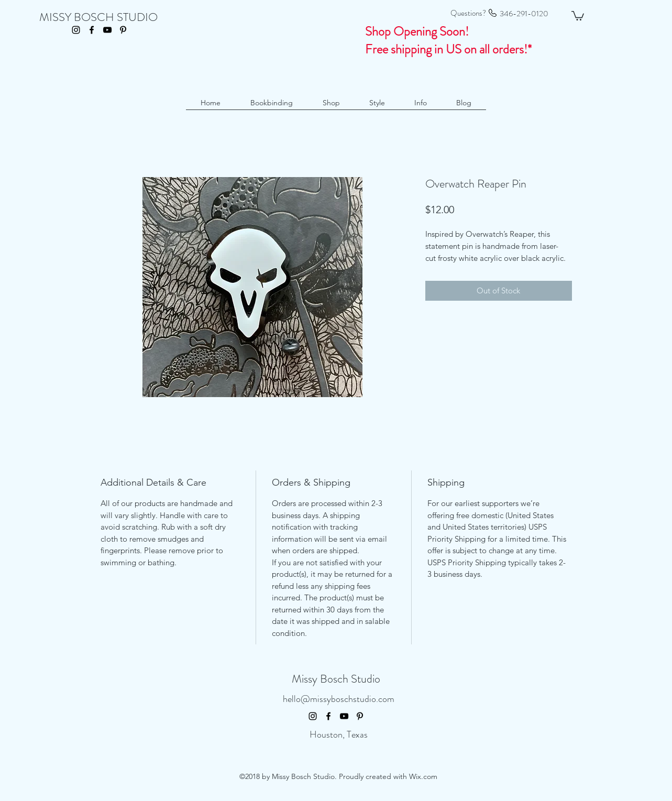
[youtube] (107, 30)
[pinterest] (123, 30)
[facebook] (92, 30)
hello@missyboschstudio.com (339, 699)
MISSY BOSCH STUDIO (98, 17)
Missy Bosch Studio (336, 679)
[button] (578, 15)
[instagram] (76, 30)
